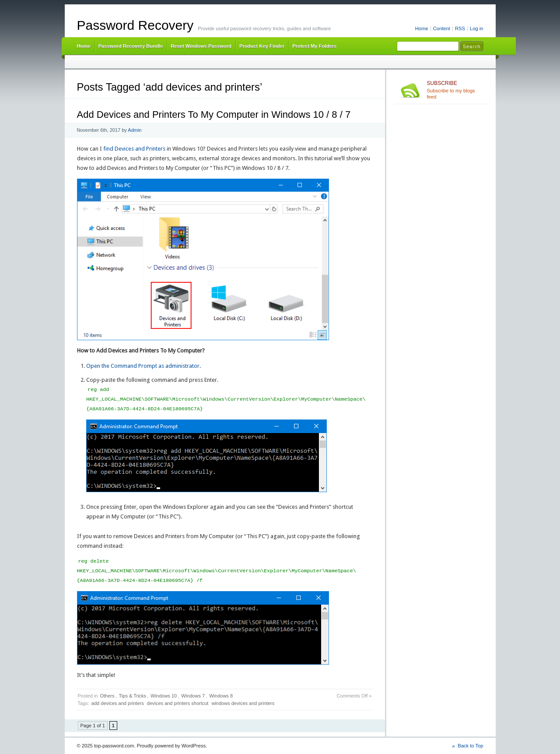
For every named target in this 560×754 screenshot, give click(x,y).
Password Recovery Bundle (131, 46)
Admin (135, 130)
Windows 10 (164, 696)
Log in (477, 28)
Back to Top (470, 746)
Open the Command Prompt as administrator (143, 366)
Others (107, 696)
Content (442, 28)
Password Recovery (135, 25)
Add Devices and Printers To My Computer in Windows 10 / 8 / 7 (214, 115)
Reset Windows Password (201, 46)
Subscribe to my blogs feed (455, 90)
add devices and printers (118, 703)
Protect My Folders (314, 46)
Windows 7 (193, 696)
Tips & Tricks (133, 696)
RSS (460, 28)
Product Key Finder (262, 46)
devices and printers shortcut (178, 703)
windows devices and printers (243, 703)
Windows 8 (221, 696)
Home (422, 28)
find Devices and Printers (134, 149)
